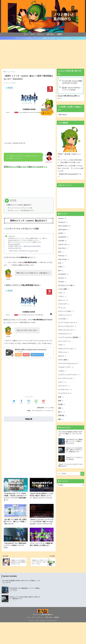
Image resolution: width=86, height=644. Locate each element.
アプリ (62, 293)
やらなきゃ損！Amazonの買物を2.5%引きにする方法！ (72, 82)
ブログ (62, 346)
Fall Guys (63, 256)
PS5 (61, 263)
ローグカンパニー (65, 390)
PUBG (62, 267)
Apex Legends (64, 226)
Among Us (63, 222)
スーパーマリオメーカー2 (68, 323)
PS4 (38, 411)
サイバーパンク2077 (66, 312)
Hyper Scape (64, 260)
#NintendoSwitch (36, 246)
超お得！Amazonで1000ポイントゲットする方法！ (71, 89)
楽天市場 (26, 354)
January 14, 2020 (34, 251)
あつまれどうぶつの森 (67, 286)
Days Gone (63, 248)
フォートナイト (65, 342)
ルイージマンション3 (66, 379)
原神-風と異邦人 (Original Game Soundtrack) (31, 350)
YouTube (62, 282)
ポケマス (62, 357)
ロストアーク (64, 387)
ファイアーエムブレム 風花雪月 (70, 338)
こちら (74, 168)
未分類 (62, 405)
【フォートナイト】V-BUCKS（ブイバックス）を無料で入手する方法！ (36, 38)
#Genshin (29, 246)
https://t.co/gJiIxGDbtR (14, 244)
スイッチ (45, 411)
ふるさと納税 (64, 290)
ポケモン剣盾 (64, 360)
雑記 (61, 420)
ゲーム (33, 34)
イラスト (62, 297)
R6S (61, 271)
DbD (61, 252)
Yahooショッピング (37, 354)
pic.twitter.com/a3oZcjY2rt (15, 248)
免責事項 (60, 34)
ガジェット (41, 34)
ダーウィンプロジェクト (67, 327)
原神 (52, 408)
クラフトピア (64, 304)
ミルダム (62, 372)
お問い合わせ (50, 34)
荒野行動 (62, 417)
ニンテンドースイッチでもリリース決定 (20, 208)
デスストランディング (67, 331)
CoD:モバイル (64, 245)
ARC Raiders (64, 230)
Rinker (22, 352)
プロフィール (64, 353)
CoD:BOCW (63, 237)
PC (34, 411)
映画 (61, 402)
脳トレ (62, 413)
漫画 (61, 409)
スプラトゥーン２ (65, 316)
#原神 (25, 246)
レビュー (62, 383)
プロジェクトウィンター (67, 349)
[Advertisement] (43, 54)
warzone (62, 278)
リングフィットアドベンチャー (70, 375)
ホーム (26, 34)
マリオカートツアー (66, 368)
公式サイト (10, 322)
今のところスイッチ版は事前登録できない (21, 211)
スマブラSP (63, 319)
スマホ (52, 411)
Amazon (18, 354)
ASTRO (62, 233)
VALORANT (63, 275)
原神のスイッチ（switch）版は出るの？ (19, 205)
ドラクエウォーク (65, 334)
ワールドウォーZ (65, 394)
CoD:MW (62, 241)
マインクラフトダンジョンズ (69, 364)
